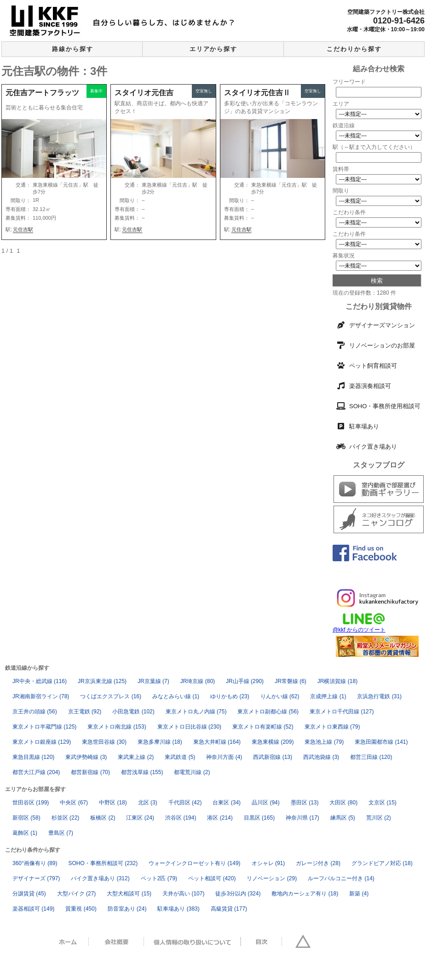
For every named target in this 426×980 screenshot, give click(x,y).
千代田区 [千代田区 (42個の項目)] (185, 803)
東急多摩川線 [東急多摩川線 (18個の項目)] (160, 742)
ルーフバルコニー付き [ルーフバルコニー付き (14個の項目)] (341, 878)
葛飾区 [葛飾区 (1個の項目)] (25, 833)
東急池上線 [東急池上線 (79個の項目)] (324, 742)
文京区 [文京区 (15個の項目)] (383, 803)
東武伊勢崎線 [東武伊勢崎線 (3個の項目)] (86, 757)
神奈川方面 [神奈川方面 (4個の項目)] (224, 757)
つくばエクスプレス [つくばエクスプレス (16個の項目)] (111, 696)
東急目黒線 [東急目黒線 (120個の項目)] (33, 757)
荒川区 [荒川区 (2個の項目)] (379, 818)
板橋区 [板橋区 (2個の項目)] (103, 818)
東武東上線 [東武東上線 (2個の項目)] (136, 757)
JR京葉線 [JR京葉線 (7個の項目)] (153, 681)
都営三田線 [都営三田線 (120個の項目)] (371, 757)
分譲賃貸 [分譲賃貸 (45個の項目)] (29, 894)
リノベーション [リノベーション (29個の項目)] (272, 878)
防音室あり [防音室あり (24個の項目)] (127, 909)
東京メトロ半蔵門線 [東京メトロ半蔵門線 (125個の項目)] (44, 727)
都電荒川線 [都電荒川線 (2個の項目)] (192, 772)
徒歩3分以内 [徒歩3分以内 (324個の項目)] (238, 894)
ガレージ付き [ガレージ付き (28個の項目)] (318, 863)
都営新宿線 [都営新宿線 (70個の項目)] (90, 772)
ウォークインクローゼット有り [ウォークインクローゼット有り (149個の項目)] (194, 863)
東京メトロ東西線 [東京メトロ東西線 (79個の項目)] (332, 727)
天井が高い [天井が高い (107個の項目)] (183, 894)
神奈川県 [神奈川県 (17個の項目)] (302, 818)
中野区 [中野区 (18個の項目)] (113, 803)
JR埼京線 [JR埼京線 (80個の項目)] (198, 681)
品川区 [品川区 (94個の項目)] (266, 803)
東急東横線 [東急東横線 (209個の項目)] (273, 742)
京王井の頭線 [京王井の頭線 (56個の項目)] (35, 712)
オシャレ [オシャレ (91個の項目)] (268, 863)
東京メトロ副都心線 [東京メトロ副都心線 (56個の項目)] (268, 712)
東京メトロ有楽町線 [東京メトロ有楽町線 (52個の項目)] (263, 727)
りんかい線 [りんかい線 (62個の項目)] (280, 696)
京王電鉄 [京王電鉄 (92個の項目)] (85, 712)
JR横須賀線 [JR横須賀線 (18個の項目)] (337, 681)
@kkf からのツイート (359, 630)
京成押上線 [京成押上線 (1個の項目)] (328, 696)
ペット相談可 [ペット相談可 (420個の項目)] (212, 878)
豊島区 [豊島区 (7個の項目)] (61, 833)
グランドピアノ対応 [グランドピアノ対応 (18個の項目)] (382, 863)
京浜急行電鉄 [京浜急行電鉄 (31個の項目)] (379, 696)
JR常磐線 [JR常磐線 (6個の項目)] (291, 681)
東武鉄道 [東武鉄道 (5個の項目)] (180, 757)
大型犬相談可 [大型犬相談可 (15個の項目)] (129, 894)
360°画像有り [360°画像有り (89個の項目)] (35, 863)
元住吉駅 (23, 229)
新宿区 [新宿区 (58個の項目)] (26, 818)
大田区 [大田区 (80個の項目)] (343, 803)
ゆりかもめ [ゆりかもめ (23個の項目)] (230, 696)
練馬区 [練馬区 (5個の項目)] (343, 818)
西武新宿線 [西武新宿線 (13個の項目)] (273, 757)
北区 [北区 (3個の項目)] (148, 803)
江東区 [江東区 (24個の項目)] (140, 818)
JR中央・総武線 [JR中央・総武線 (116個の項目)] (40, 681)
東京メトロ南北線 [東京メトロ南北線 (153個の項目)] (117, 727)
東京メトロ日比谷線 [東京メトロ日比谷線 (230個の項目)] (189, 727)
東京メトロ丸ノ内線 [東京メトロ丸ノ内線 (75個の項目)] (196, 712)
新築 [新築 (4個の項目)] (359, 894)
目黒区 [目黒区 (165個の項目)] (259, 818)
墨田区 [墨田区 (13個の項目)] (305, 803)
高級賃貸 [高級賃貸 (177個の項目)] (229, 909)
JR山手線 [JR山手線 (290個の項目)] (245, 681)
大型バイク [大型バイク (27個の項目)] (77, 894)
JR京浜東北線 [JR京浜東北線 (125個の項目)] (102, 681)
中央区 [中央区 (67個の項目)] (74, 803)
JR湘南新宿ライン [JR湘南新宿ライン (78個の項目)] (41, 696)
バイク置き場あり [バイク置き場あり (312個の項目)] (100, 878)
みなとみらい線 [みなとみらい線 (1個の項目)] (176, 696)
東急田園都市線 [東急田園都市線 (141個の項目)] (381, 742)
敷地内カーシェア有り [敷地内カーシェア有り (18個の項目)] (305, 894)
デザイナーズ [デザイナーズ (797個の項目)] (36, 878)
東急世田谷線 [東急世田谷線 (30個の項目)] (104, 742)
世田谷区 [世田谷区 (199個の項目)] (31, 803)
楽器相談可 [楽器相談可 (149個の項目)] (33, 909)
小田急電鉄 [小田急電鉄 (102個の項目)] (133, 712)
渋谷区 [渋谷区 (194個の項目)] (181, 818)
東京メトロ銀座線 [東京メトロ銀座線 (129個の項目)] (42, 742)
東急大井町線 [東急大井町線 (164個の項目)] (217, 742)
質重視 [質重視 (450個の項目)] (81, 909)
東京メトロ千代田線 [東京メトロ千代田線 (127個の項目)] (342, 712)
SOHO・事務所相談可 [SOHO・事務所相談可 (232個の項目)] (103, 863)
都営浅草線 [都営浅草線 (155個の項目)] (142, 772)
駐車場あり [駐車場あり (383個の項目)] (178, 909)
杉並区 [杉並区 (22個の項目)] (66, 818)
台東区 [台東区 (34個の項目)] (227, 803)
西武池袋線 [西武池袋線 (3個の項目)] (321, 757)
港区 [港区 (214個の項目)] (220, 818)
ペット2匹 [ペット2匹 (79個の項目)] (159, 878)
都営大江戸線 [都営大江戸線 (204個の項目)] (36, 772)
